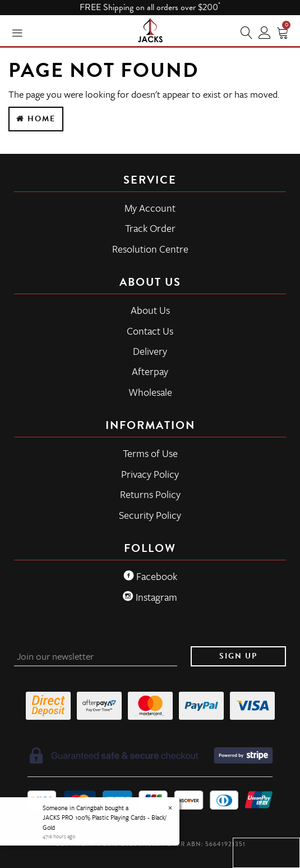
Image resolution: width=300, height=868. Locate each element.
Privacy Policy (150, 474)
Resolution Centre (150, 249)
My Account (150, 208)
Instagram (150, 597)
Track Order (150, 228)
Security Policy (150, 515)
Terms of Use (150, 453)
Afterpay (150, 371)
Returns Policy (150, 494)
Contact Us (150, 331)
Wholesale (150, 392)
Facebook (150, 576)
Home (36, 119)
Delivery (150, 351)
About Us (150, 310)
